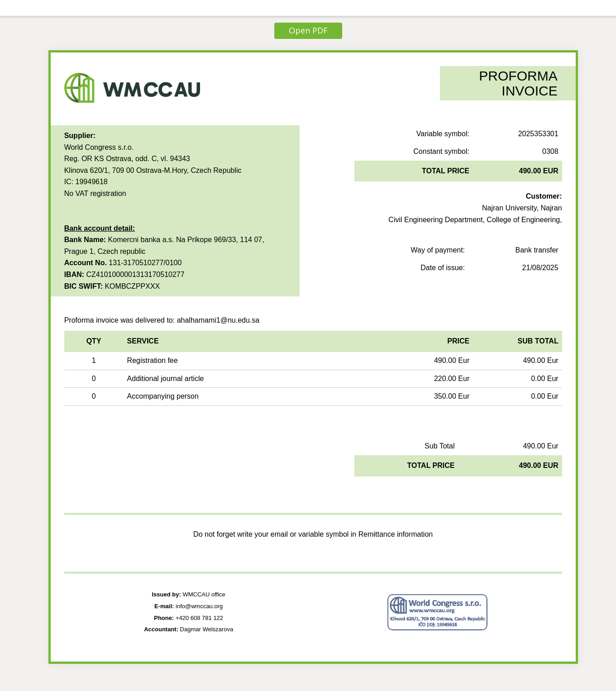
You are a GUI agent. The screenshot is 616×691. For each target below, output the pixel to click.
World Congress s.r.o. (99, 147)
